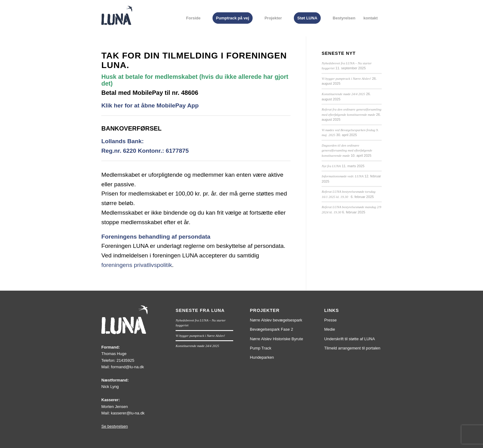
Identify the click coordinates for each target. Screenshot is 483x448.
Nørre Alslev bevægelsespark (276, 320)
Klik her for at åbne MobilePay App (150, 105)
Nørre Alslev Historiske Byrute (276, 339)
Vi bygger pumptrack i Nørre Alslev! (346, 79)
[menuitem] (193, 18)
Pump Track (260, 348)
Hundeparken (262, 357)
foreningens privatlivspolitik (137, 265)
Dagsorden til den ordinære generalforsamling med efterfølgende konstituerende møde (347, 150)
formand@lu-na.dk (127, 367)
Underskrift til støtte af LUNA (349, 339)
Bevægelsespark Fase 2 (271, 329)
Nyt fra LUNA (331, 166)
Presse (330, 320)
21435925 (125, 360)
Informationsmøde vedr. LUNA (343, 176)
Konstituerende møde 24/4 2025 (343, 94)
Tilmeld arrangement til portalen (352, 348)
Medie (329, 329)
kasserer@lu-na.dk (128, 413)
